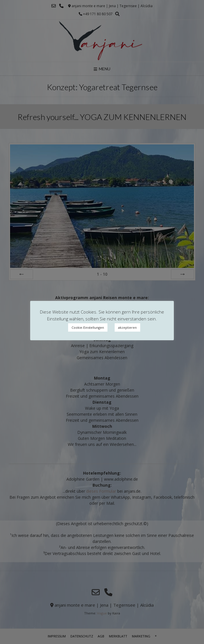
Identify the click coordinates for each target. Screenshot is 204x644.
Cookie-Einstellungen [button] (88, 327)
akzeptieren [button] (127, 327)
